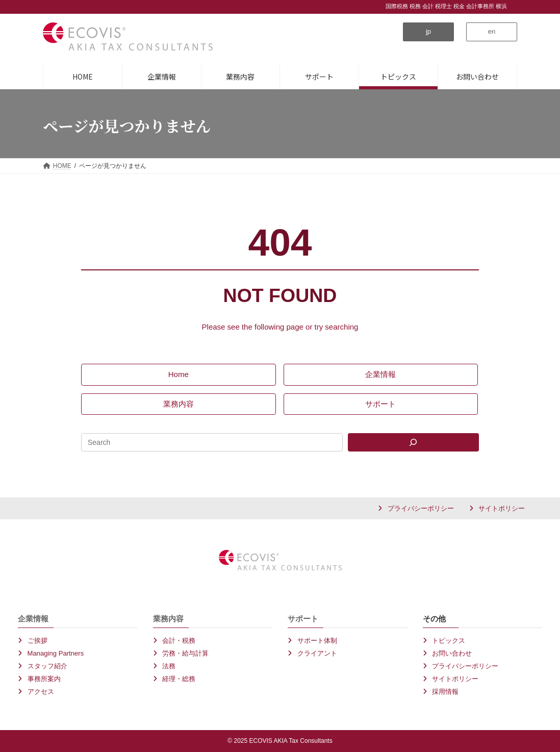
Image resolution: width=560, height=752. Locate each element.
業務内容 (168, 619)
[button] (428, 32)
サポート (303, 619)
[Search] (413, 442)
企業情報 (33, 619)
